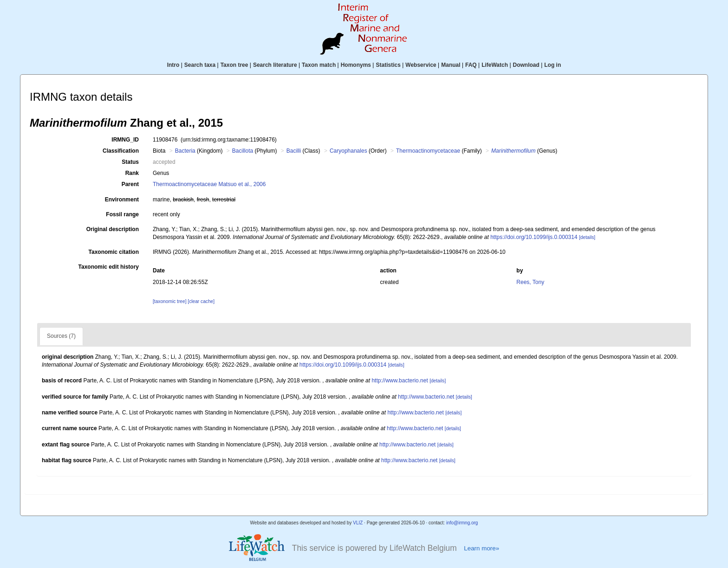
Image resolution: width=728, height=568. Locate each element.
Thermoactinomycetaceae (428, 151)
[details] (587, 237)
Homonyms (356, 65)
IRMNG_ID (125, 140)
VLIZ (358, 523)
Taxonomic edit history (109, 267)
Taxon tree (234, 65)
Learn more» (481, 548)
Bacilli (294, 151)
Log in (552, 65)
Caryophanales (348, 151)
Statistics (388, 65)
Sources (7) (61, 336)
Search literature (275, 65)
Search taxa (200, 65)
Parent (130, 184)
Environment (122, 200)
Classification (121, 151)
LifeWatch (495, 65)
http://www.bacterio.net (400, 381)
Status (130, 162)
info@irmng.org (462, 523)
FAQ (471, 65)
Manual (451, 65)
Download (526, 65)
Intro (173, 65)
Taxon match (319, 65)
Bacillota (243, 151)
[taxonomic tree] (169, 301)
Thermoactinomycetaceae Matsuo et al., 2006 (209, 184)
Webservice (421, 65)
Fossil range (122, 214)
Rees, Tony (530, 282)
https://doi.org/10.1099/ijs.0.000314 (534, 237)
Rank (132, 173)
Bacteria (185, 151)
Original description (113, 229)
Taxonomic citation (114, 252)
